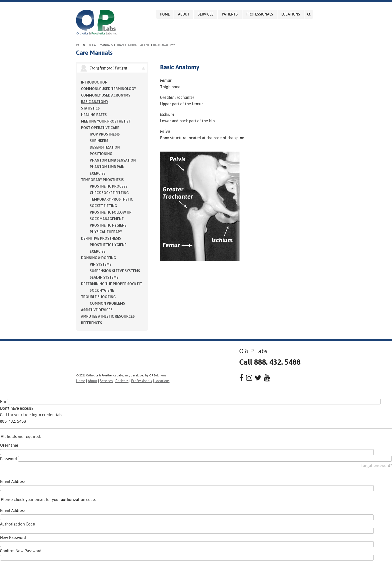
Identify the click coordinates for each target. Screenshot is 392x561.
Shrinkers (99, 141)
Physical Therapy (106, 232)
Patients (230, 14)
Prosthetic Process (109, 186)
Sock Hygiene (102, 290)
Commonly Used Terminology (108, 89)
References (91, 323)
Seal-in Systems (104, 277)
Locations (291, 14)
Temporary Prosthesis (102, 180)
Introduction (94, 82)
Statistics (90, 108)
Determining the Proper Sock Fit (111, 284)
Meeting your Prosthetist (106, 121)
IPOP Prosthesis (105, 134)
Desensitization (105, 147)
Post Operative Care (100, 128)
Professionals (260, 14)
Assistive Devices (97, 310)
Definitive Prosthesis (101, 238)
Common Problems (107, 303)
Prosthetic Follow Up (111, 212)
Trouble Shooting (98, 297)
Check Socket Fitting (109, 193)
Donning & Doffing (98, 258)
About (184, 14)
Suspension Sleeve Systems (115, 271)
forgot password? (377, 465)
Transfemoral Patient (133, 45)
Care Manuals (102, 45)
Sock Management (107, 219)
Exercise (98, 173)
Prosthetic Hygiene (108, 225)
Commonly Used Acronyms (106, 95)
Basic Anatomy (164, 45)
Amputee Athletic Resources (108, 316)
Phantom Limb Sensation (113, 160)
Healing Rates (94, 115)
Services (206, 14)
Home (165, 14)
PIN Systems (101, 264)
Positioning (101, 154)
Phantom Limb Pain (107, 167)
